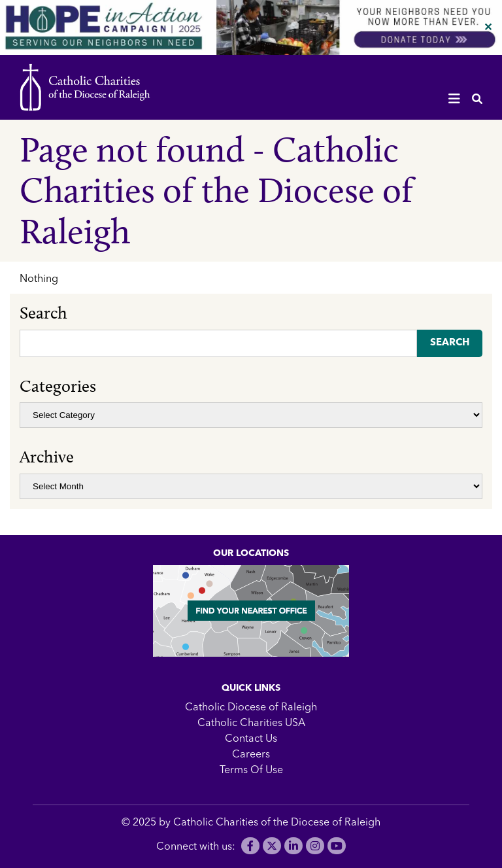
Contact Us (251, 739)
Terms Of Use (251, 771)
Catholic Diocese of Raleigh (251, 708)
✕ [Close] (488, 28)
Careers (251, 755)
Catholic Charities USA (251, 723)
